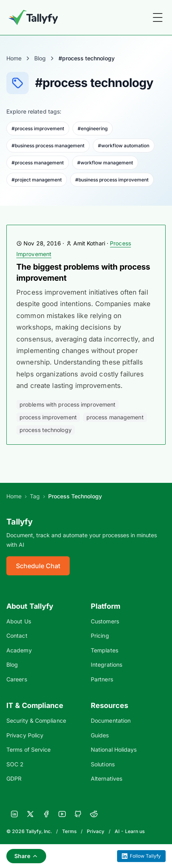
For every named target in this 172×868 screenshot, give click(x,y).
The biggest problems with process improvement (83, 272)
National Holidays (114, 749)
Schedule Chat (38, 566)
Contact (17, 636)
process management (115, 417)
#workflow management (105, 163)
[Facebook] (46, 814)
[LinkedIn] (14, 814)
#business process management (48, 146)
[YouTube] (62, 814)
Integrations (107, 665)
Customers (105, 621)
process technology (46, 430)
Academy (19, 650)
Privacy (96, 831)
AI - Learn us (130, 831)
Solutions (103, 764)
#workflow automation (124, 146)
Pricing (100, 636)
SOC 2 (15, 764)
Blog (40, 58)
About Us (19, 621)
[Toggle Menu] (158, 17)
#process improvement (38, 128)
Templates (105, 650)
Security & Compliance (36, 720)
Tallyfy (20, 522)
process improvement (48, 417)
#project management (37, 180)
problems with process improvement (67, 404)
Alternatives (107, 778)
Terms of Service (28, 749)
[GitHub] (78, 814)
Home (14, 58)
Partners (102, 679)
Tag (35, 496)
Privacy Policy (25, 735)
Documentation (111, 720)
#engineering (93, 128)
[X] (30, 814)
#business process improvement (112, 180)
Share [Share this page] (26, 856)
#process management (38, 163)
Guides (100, 735)
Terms (69, 831)
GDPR (14, 778)
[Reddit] (94, 814)
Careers (17, 679)
